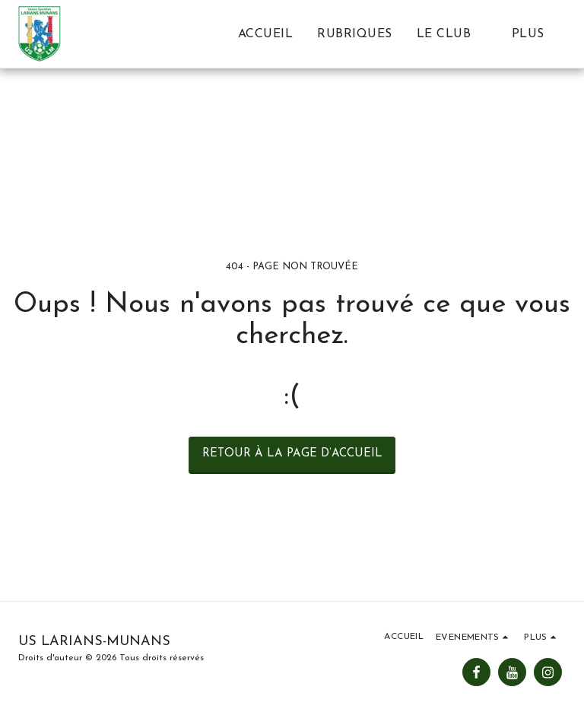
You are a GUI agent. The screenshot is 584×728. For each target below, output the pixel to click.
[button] (452, 34)
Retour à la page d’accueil (292, 454)
